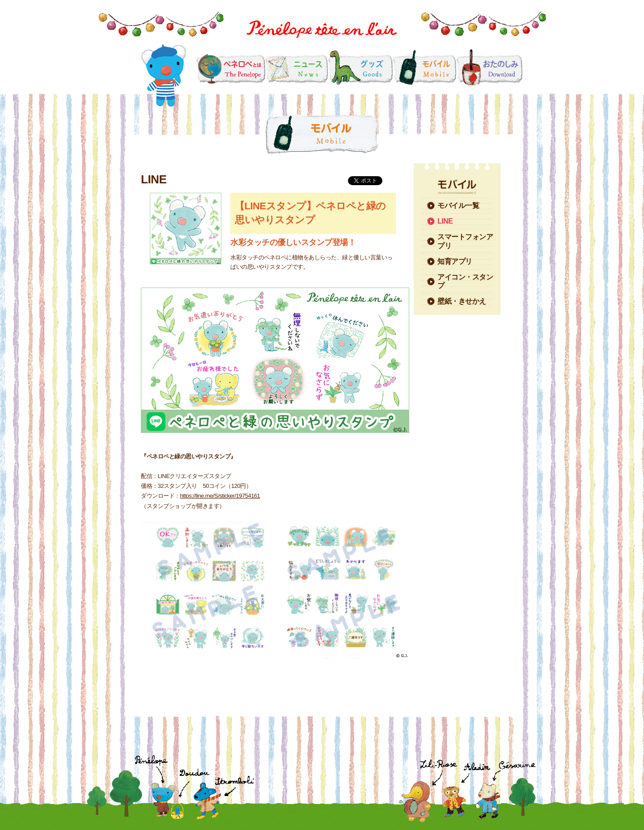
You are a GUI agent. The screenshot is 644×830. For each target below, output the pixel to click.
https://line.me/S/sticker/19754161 (220, 496)
